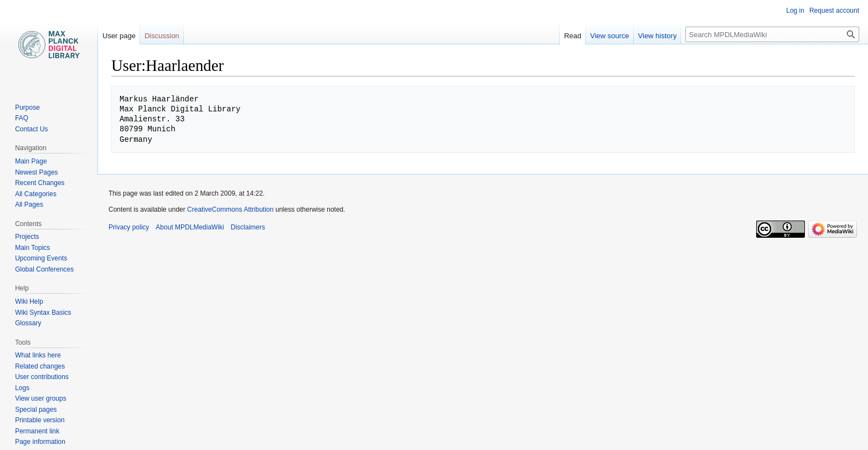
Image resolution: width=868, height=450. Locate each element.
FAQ (22, 118)
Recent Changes (40, 183)
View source (610, 36)
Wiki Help (29, 301)
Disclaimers (248, 227)
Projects (27, 237)
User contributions (42, 377)
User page (119, 36)
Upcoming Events (41, 258)
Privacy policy (129, 227)
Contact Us (31, 129)
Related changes (40, 366)
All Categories (36, 194)
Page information (40, 442)
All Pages (29, 204)
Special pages (36, 410)
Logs (22, 388)
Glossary (28, 323)
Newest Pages (36, 172)
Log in (795, 11)
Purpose (27, 108)
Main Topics (32, 248)
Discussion (162, 36)
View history (658, 36)
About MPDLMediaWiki (190, 227)
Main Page (31, 161)
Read (573, 36)
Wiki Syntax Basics (43, 313)
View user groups (41, 398)
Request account (834, 11)
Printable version (40, 420)
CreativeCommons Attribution (230, 209)
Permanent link (37, 431)
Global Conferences (44, 269)
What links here (38, 355)
